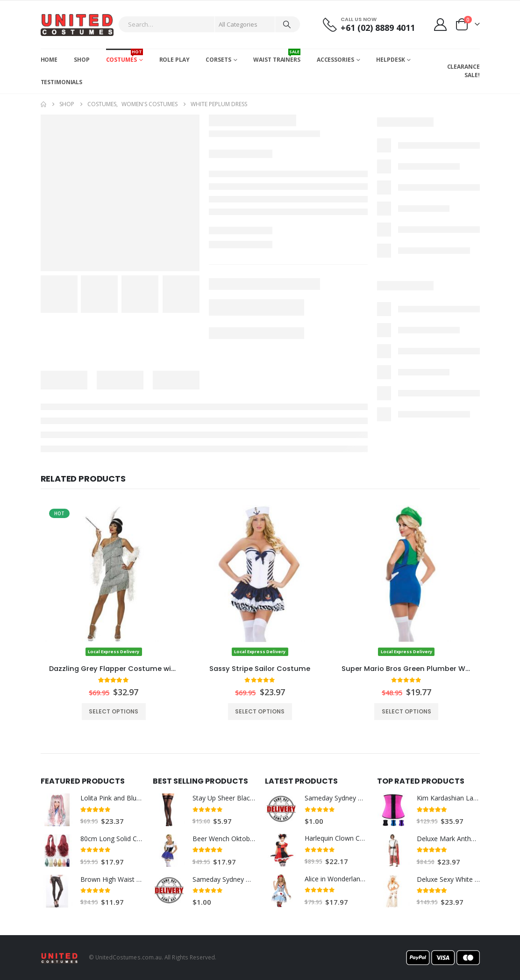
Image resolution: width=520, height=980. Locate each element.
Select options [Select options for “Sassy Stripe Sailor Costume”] (260, 711)
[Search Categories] (245, 24)
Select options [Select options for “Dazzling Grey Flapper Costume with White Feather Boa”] (114, 711)
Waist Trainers (277, 56)
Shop (82, 60)
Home (49, 60)
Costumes (125, 56)
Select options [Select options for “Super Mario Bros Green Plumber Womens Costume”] (406, 711)
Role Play (175, 60)
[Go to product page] (114, 581)
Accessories (335, 60)
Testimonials (62, 82)
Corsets (218, 60)
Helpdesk (390, 60)
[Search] (287, 24)
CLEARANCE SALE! (463, 71)
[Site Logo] (77, 25)
